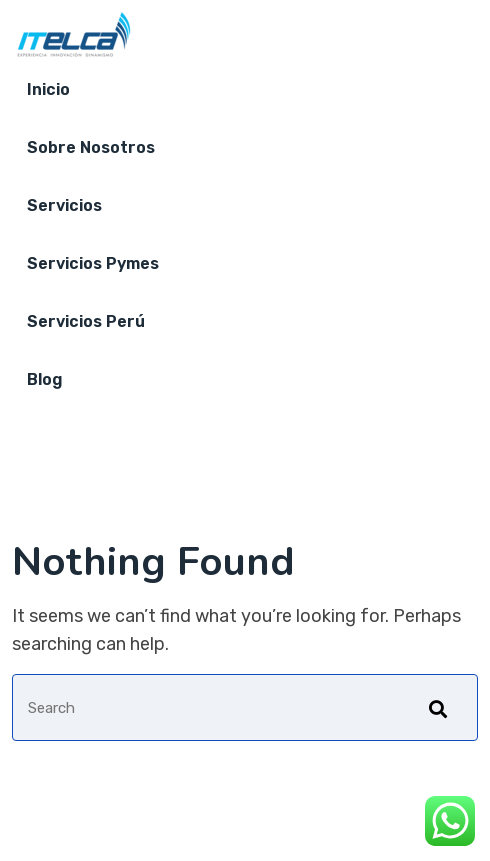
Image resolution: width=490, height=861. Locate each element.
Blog (45, 379)
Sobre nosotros (91, 147)
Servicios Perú (86, 321)
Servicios (64, 205)
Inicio (48, 89)
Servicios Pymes (93, 263)
